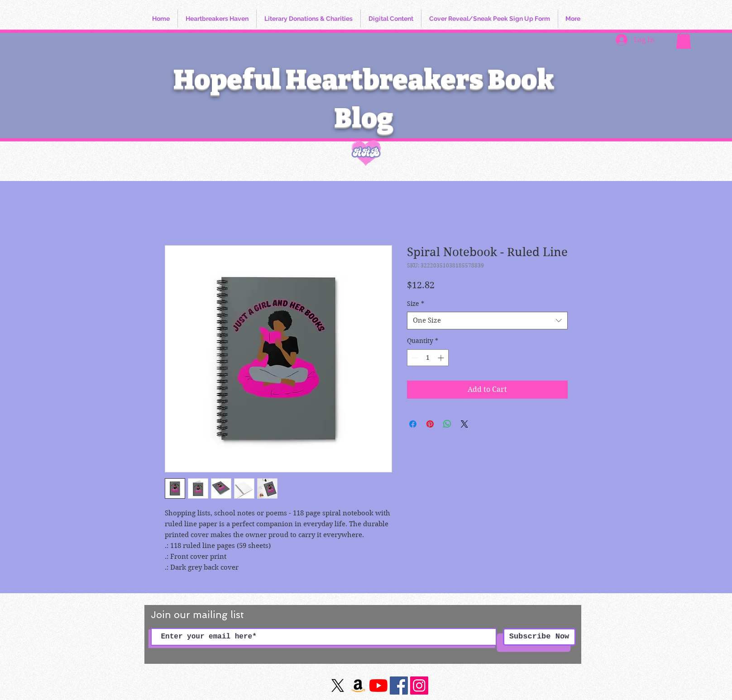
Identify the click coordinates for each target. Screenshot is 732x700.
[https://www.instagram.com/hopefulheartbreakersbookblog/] (419, 686)
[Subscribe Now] (539, 637)
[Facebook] (399, 686)
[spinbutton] (428, 358)
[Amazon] (358, 686)
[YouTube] (378, 686)
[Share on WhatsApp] (447, 424)
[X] (338, 686)
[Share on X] (464, 424)
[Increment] (442, 358)
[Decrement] (414, 358)
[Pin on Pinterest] (430, 424)
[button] (684, 40)
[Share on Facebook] (413, 424)
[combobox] (487, 321)
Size (416, 304)
